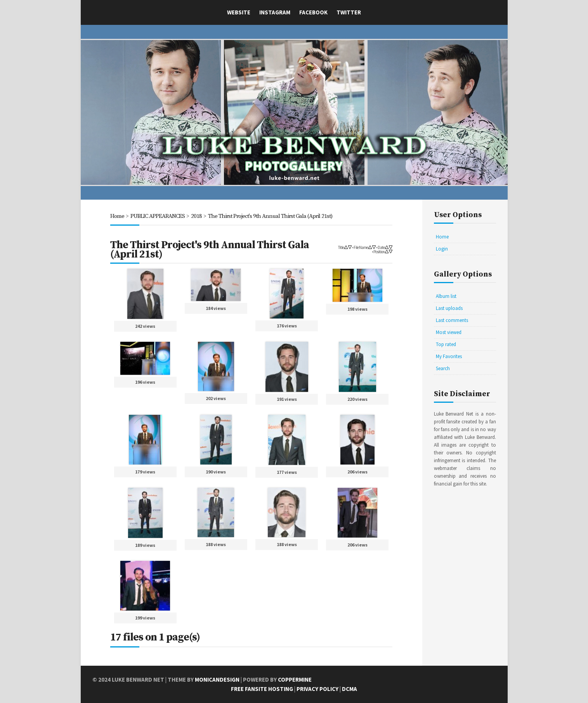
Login (442, 249)
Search (443, 368)
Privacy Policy (317, 689)
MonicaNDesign (217, 680)
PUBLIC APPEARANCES (158, 216)
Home (117, 216)
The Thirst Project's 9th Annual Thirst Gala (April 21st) (270, 216)
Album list (446, 296)
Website (239, 12)
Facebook (313, 12)
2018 (196, 216)
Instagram (275, 12)
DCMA (350, 689)
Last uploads (449, 308)
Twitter (349, 12)
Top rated (446, 344)
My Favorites (449, 356)
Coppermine (295, 680)
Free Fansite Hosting (262, 689)
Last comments (452, 320)
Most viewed (449, 332)
